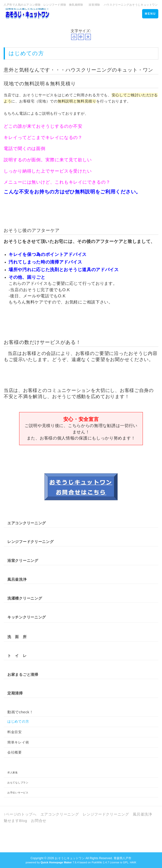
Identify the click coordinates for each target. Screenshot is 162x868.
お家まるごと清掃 (23, 674)
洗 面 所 (17, 637)
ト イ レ (17, 656)
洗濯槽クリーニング (25, 598)
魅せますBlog (15, 821)
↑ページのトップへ (20, 814)
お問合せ (39, 821)
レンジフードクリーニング (30, 542)
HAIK (133, 862)
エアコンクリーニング (27, 523)
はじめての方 (18, 721)
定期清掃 (15, 693)
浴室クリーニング (23, 560)
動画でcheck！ (20, 712)
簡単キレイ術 (18, 742)
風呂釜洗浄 (142, 814)
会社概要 (15, 752)
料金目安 (15, 732)
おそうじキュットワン (70, 858)
